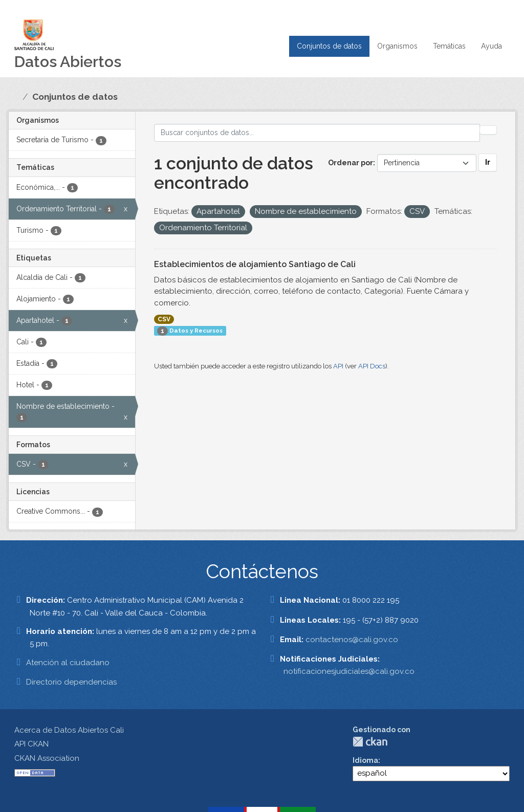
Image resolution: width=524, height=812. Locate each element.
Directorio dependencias (71, 682)
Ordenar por (351, 163)
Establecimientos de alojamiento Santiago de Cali (255, 264)
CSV (164, 319)
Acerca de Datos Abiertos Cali (69, 730)
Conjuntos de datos (329, 46)
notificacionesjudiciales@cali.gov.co (349, 671)
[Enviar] (488, 130)
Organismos (397, 46)
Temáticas (449, 46)
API (338, 366)
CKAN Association (47, 758)
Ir (488, 162)
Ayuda (492, 46)
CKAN (370, 742)
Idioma (365, 760)
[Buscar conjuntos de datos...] (317, 133)
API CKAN (31, 744)
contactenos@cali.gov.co (352, 640)
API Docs (372, 366)
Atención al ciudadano (68, 663)
